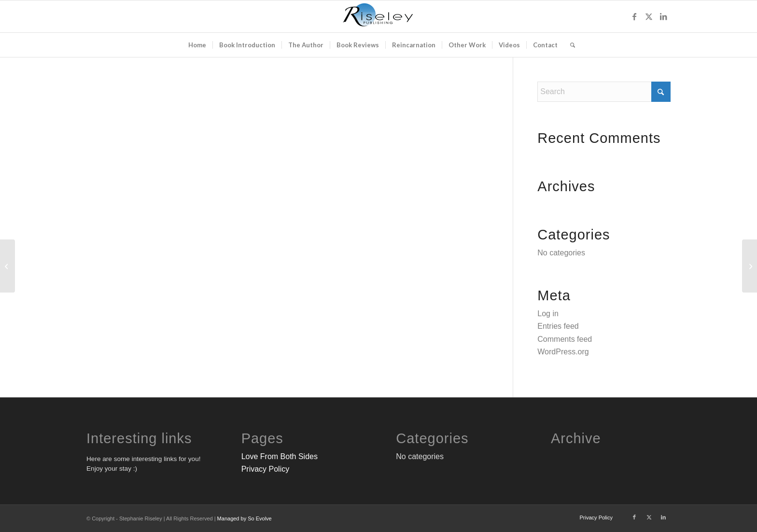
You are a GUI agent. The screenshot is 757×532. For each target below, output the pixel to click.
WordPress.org (563, 352)
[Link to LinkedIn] (663, 16)
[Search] (569, 45)
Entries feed (558, 326)
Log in (548, 314)
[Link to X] (649, 16)
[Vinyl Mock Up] (7, 266)
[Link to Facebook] (634, 16)
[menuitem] (197, 45)
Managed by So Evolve (245, 518)
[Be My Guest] (750, 266)
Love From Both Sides (280, 456)
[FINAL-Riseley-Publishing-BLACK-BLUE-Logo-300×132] (378, 16)
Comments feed (565, 339)
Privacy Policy (266, 469)
